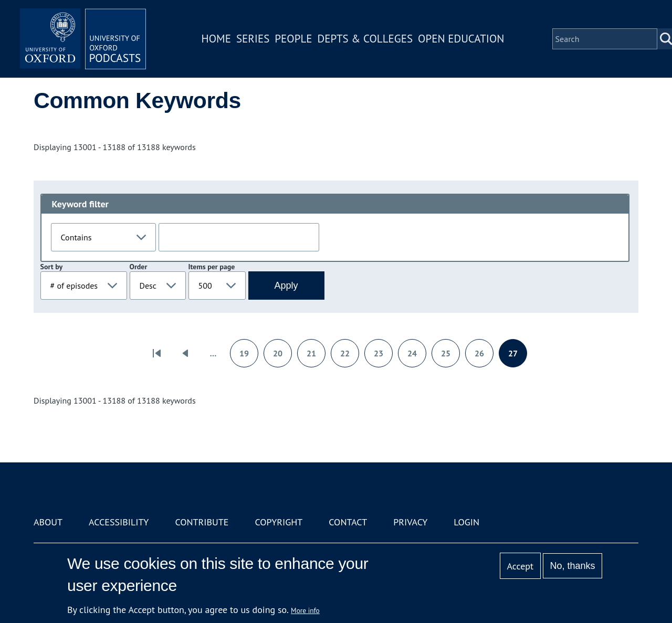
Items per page (212, 267)
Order (139, 267)
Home (216, 39)
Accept (520, 566)
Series (253, 39)
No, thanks (572, 566)
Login (466, 522)
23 (383, 357)
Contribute (202, 522)
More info (305, 610)
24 (417, 357)
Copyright (279, 522)
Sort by (52, 267)
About (48, 522)
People (293, 39)
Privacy (410, 522)
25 (450, 357)
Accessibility (119, 522)
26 (484, 357)
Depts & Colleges (365, 39)
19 (249, 357)
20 (282, 357)
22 (349, 357)
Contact (348, 522)
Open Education (461, 39)
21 (316, 357)
